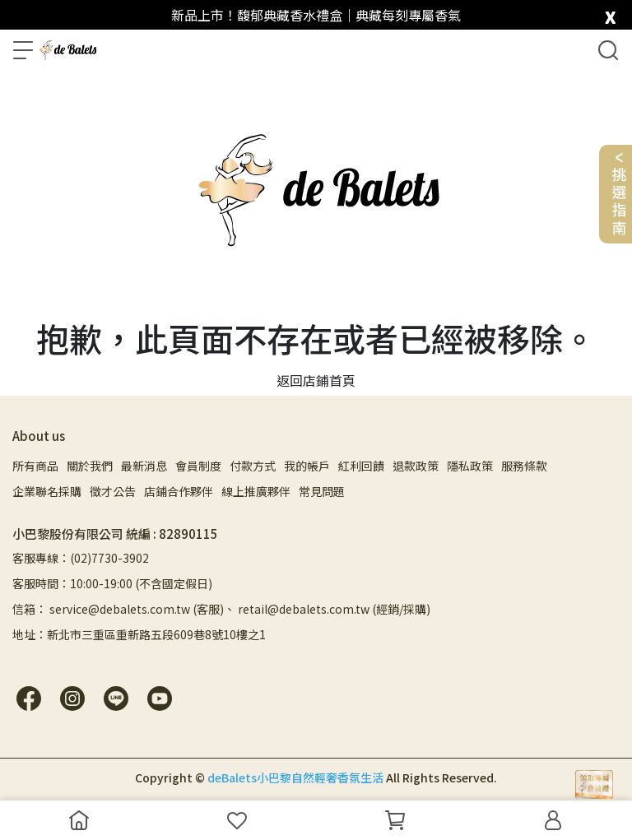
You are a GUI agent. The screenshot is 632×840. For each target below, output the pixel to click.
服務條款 (524, 466)
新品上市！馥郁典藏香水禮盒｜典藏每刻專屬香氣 (316, 15)
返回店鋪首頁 (316, 380)
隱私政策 (470, 466)
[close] (610, 14)
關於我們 (90, 466)
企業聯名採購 (47, 491)
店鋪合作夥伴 (179, 491)
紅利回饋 (361, 466)
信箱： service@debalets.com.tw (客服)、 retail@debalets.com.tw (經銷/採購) (221, 609)
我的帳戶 (307, 466)
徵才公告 (113, 491)
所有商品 (35, 466)
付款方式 (253, 466)
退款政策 (416, 466)
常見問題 (322, 491)
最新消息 (144, 466)
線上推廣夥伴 (256, 491)
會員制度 (198, 466)
